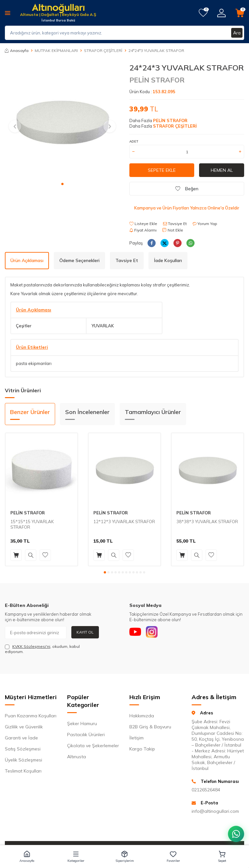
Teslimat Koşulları (23, 771)
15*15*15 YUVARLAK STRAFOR (32, 524)
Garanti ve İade (21, 738)
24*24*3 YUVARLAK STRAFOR (156, 50)
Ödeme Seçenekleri (79, 260)
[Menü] (8, 13)
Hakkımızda (142, 716)
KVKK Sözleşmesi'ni (31, 646)
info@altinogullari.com (215, 811)
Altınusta (77, 757)
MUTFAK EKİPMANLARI (56, 50)
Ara (237, 33)
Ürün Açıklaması (27, 260)
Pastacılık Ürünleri (86, 735)
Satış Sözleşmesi (23, 749)
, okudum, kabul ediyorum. (42, 649)
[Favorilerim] (203, 13)
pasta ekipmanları (34, 363)
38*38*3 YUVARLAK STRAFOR (207, 522)
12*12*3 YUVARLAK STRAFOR (124, 522)
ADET (134, 141)
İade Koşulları (168, 260)
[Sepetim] (240, 13)
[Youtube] (136, 633)
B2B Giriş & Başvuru (150, 727)
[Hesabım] (221, 13)
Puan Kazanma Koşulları (31, 716)
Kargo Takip (142, 749)
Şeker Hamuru (82, 723)
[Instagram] (154, 633)
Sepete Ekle (162, 170)
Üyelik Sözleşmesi (24, 760)
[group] (62, 120)
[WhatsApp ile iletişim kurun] (236, 834)
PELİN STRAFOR (157, 80)
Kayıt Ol (85, 632)
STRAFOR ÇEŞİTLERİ (103, 50)
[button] (62, 184)
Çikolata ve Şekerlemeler (93, 746)
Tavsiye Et (175, 224)
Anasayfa (17, 50)
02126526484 (206, 790)
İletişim (136, 738)
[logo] (58, 9)
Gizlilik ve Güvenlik (24, 727)
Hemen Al (222, 170)
